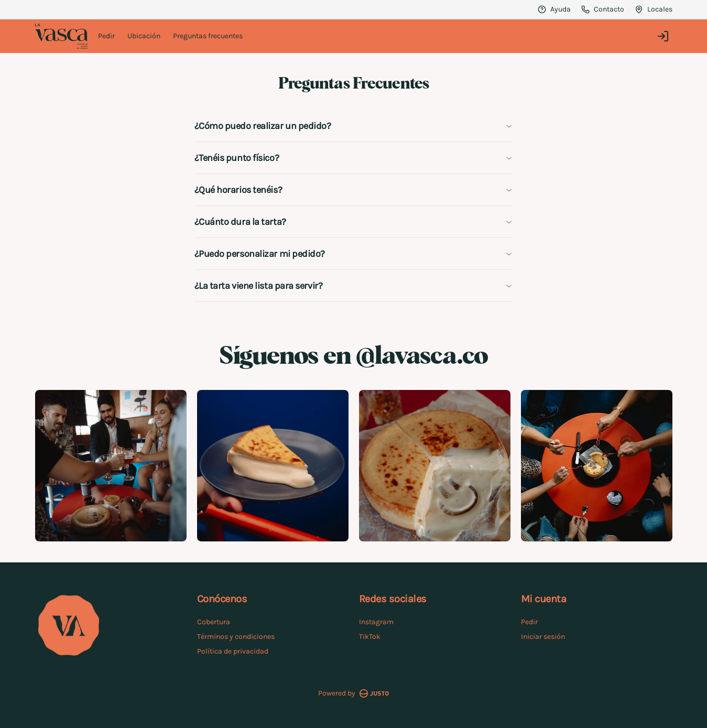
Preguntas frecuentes (208, 36)
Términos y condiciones (236, 637)
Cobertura (214, 622)
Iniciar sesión (543, 637)
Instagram (376, 622)
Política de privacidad (233, 651)
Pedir (106, 36)
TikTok (370, 637)
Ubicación (144, 36)
